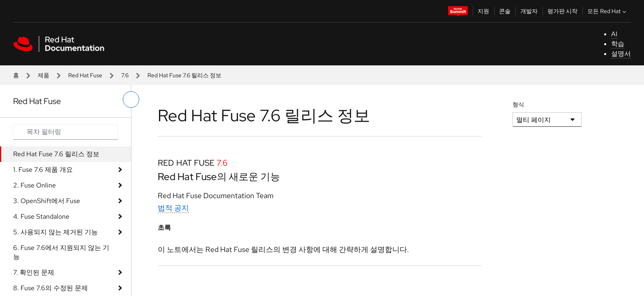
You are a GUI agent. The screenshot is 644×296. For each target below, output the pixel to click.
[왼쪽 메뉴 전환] (131, 99)
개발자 (529, 11)
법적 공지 (173, 208)
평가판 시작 (562, 11)
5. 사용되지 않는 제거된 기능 (55, 232)
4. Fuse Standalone (41, 216)
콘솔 (505, 11)
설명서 (621, 54)
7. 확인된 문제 (34, 272)
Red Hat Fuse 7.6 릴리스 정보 (56, 154)
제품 (44, 75)
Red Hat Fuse (85, 75)
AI (614, 34)
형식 (518, 104)
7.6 (125, 75)
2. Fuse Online (34, 185)
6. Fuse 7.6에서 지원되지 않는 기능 (61, 252)
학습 (618, 44)
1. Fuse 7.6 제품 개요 (43, 170)
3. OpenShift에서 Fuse (47, 201)
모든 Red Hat (608, 11)
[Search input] (66, 132)
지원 (483, 11)
